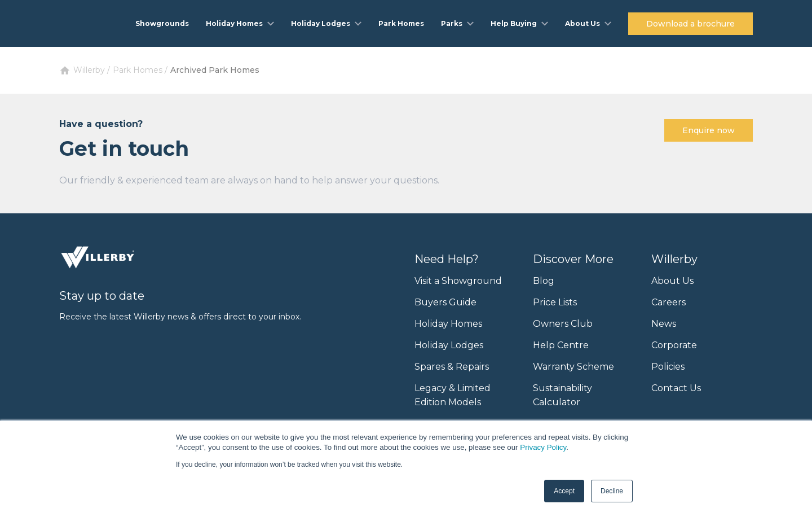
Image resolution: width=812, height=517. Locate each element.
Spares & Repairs (452, 367)
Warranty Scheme (573, 367)
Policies (668, 367)
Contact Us (676, 388)
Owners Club (563, 324)
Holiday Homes (448, 324)
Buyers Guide (445, 302)
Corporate (674, 345)
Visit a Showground (458, 281)
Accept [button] (564, 491)
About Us (672, 281)
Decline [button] (612, 491)
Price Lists (555, 302)
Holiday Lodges (449, 345)
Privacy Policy (543, 447)
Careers (668, 302)
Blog (544, 281)
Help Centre (561, 345)
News (664, 324)
